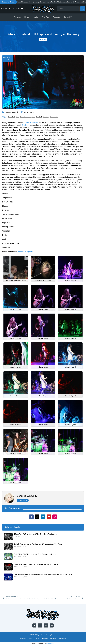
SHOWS (44, 40)
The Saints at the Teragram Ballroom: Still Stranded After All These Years (43, 574)
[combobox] (68, 9)
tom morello (54, 117)
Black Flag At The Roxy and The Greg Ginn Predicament (36, 534)
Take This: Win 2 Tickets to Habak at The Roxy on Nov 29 (36, 564)
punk (33, 117)
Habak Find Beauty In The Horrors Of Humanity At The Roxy (38, 544)
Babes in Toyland (31, 123)
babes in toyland (13, 117)
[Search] (83, 9)
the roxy (46, 117)
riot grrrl (39, 117)
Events (35, 17)
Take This (45, 17)
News (27, 17)
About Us (56, 17)
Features (17, 17)
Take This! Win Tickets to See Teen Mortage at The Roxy (36, 554)
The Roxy (26, 125)
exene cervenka (25, 117)
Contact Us (68, 17)
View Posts (23, 501)
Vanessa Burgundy (25, 252)
